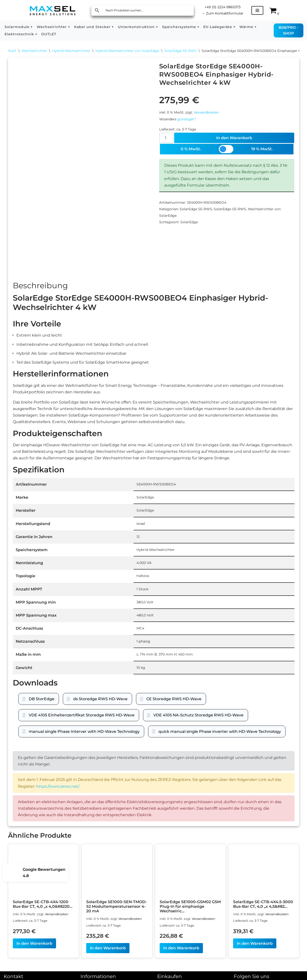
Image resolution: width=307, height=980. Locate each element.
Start (12, 51)
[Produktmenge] (166, 138)
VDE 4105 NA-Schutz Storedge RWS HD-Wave (198, 715)
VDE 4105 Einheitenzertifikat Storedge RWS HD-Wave (82, 715)
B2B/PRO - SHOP (288, 30)
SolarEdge (189, 222)
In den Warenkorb (234, 138)
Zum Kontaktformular (223, 13)
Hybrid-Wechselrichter (71, 51)
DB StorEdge (42, 699)
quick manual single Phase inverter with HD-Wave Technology (220, 732)
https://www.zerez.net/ (57, 786)
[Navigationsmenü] (257, 10)
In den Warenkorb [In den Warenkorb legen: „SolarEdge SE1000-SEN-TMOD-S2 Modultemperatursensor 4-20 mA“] (108, 948)
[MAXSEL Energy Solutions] (53, 10)
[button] (32, 27)
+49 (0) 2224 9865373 (223, 7)
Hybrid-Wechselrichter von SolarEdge (127, 51)
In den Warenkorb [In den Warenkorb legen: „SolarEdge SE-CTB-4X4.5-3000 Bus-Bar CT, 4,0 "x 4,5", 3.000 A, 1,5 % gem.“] (255, 944)
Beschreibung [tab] (40, 286)
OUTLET (49, 34)
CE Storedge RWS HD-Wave (174, 699)
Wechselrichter (34, 51)
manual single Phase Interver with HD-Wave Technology (84, 732)
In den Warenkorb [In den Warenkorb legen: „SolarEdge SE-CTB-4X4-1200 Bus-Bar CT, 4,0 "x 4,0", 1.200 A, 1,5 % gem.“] (34, 944)
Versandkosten (206, 112)
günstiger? (187, 119)
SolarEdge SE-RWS (180, 51)
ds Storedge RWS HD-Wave (100, 699)
